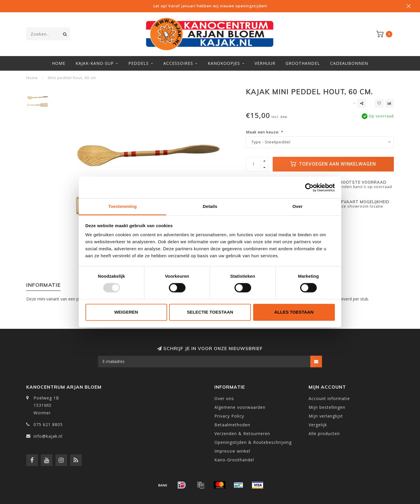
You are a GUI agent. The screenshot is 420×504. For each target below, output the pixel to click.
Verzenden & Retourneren (242, 433)
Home (59, 63)
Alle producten (324, 433)
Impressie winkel (232, 451)
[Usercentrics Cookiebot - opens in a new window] (309, 187)
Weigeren (126, 312)
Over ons (224, 398)
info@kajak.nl (48, 436)
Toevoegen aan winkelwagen (333, 164)
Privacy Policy (229, 416)
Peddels (139, 63)
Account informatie (329, 398)
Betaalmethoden (232, 425)
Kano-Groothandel (234, 460)
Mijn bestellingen (327, 407)
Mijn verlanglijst (326, 416)
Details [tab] (210, 206)
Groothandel (303, 63)
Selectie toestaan (210, 312)
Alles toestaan (294, 312)
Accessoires (178, 63)
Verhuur (265, 63)
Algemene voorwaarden (240, 407)
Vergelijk (318, 425)
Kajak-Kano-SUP (95, 63)
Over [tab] (298, 206)
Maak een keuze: (264, 132)
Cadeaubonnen (349, 63)
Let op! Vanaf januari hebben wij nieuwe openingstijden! (210, 6)
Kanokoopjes (224, 63)
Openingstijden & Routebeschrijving (253, 442)
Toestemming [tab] (123, 206)
